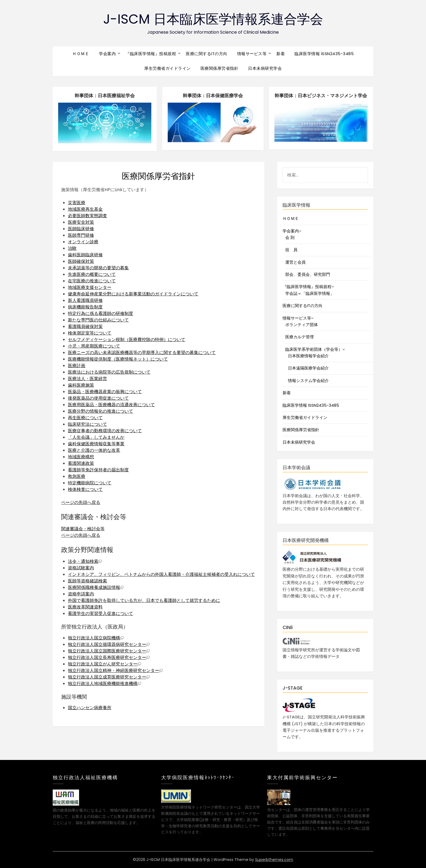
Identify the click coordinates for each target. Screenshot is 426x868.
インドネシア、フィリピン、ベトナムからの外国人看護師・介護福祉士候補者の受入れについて (161, 574)
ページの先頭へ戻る (81, 502)
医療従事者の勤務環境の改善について (105, 431)
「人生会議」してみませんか (96, 437)
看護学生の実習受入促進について (101, 613)
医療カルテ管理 (300, 337)
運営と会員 (295, 262)
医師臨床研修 (81, 229)
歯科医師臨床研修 (85, 255)
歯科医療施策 (81, 385)
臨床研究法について (87, 424)
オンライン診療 (83, 242)
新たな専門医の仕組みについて (98, 320)
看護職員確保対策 (85, 326)
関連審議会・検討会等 (83, 529)
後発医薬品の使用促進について (98, 398)
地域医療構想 (81, 457)
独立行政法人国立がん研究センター (104, 664)
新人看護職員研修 (85, 300)
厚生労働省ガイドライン (167, 68)
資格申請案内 (81, 594)
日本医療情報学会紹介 (308, 356)
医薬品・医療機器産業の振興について (105, 392)
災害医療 (77, 203)
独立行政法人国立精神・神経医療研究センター (115, 670)
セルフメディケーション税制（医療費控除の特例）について (127, 340)
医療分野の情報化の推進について (101, 411)
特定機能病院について (90, 483)
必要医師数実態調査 (87, 216)
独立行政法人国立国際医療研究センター (109, 651)
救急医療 (77, 476)
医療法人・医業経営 (87, 379)
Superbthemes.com (274, 860)
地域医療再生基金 (85, 209)
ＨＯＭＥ (81, 54)
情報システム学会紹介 (308, 381)
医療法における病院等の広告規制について (109, 372)
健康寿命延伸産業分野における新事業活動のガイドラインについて (133, 294)
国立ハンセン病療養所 (90, 708)
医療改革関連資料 (85, 607)
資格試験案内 (81, 568)
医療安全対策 (81, 222)
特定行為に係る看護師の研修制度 (101, 313)
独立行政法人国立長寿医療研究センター (109, 657)
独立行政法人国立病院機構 (96, 638)
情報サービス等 (252, 54)
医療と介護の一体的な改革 (94, 450)
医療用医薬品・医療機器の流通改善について (111, 405)
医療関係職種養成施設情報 (96, 587)
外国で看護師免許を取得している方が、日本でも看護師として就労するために (144, 600)
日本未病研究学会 (265, 68)
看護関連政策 (81, 463)
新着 (281, 54)
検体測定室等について (90, 333)
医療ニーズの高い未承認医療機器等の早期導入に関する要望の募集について (142, 353)
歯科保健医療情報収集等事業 (96, 444)
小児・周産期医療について (94, 346)
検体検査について (85, 489)
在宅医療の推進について (92, 281)
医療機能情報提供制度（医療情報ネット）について (118, 359)
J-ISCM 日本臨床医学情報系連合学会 (213, 19)
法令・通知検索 (85, 561)
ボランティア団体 (302, 325)
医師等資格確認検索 (87, 581)
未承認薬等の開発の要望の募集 (98, 268)
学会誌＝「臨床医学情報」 (310, 293)
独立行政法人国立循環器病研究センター (109, 644)
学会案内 (107, 54)
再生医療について (85, 418)
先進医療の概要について (92, 274)
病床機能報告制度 (85, 307)
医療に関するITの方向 (207, 54)
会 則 (290, 237)
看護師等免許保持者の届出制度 (98, 470)
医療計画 (77, 366)
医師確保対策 (81, 261)
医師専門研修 (81, 235)
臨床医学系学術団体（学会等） (314, 349)
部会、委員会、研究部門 (308, 274)
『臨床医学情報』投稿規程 (151, 54)
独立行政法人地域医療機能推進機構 (104, 684)
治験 (72, 248)
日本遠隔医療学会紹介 (308, 368)
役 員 (291, 250)
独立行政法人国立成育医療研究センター (109, 677)
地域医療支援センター (90, 287)
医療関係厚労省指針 (220, 68)
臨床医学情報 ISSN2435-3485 (324, 54)
